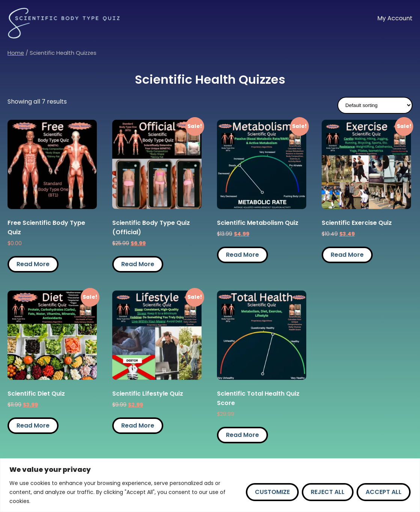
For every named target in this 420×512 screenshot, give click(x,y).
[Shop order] (375, 105)
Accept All (384, 492)
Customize (272, 492)
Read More (33, 264)
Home (16, 53)
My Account (395, 18)
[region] (210, 485)
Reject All (328, 492)
